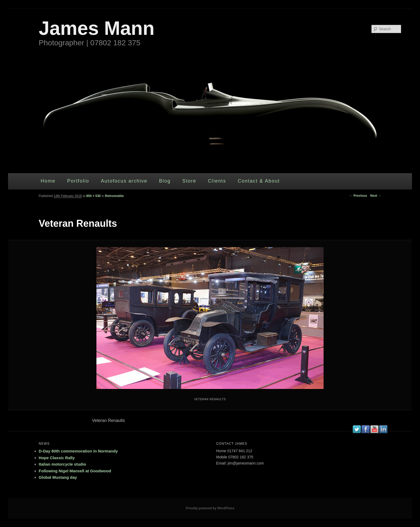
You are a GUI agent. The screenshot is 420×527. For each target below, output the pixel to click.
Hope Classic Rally (57, 458)
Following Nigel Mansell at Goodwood (75, 471)
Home (48, 181)
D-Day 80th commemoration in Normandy (78, 451)
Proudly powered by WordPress (210, 508)
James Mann (97, 28)
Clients (217, 181)
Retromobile (114, 196)
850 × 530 (93, 196)
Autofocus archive (124, 181)
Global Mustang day (58, 477)
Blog (165, 181)
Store (189, 181)
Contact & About (259, 181)
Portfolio (78, 181)
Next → (376, 196)
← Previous (358, 196)
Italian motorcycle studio (63, 464)
